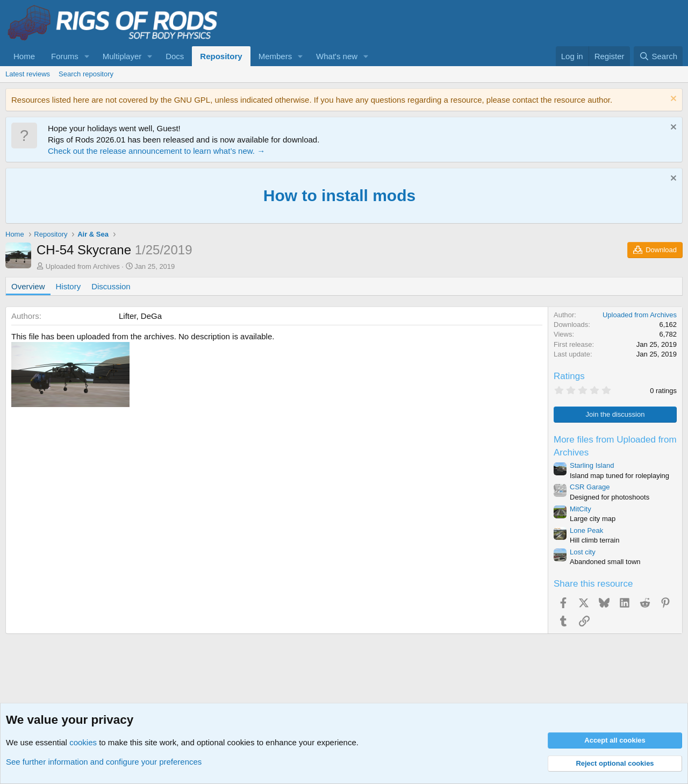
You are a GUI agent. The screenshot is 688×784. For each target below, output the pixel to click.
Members (275, 56)
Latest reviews (28, 74)
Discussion (111, 286)
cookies (83, 742)
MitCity (580, 509)
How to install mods (339, 195)
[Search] (658, 56)
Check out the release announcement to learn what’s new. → (156, 151)
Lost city (583, 552)
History (69, 286)
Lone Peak (586, 530)
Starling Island (592, 465)
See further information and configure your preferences (104, 762)
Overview (28, 286)
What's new (337, 56)
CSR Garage (590, 487)
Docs (175, 56)
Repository (221, 56)
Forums (65, 56)
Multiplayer (122, 56)
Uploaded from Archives (83, 266)
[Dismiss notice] (672, 100)
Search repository (86, 74)
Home (24, 56)
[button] (87, 56)
